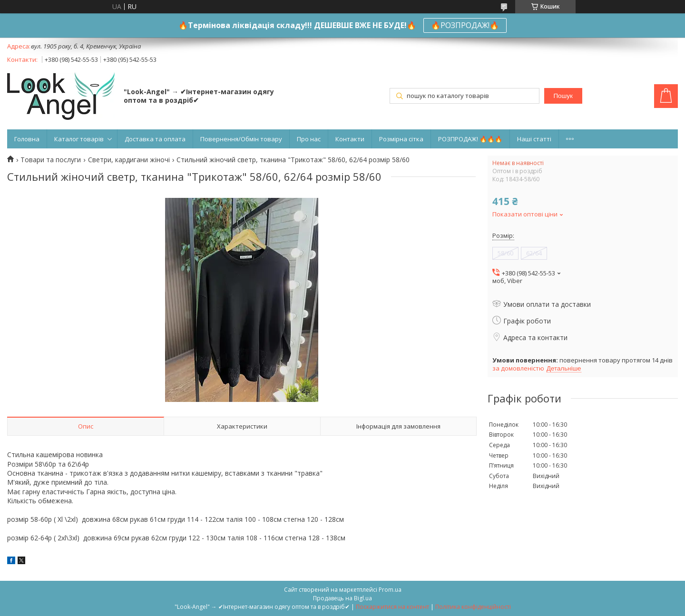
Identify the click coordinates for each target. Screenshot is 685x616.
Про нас (309, 139)
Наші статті (534, 139)
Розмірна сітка (401, 139)
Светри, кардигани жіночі (129, 160)
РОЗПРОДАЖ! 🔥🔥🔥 (470, 139)
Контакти (350, 139)
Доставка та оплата (155, 139)
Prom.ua (390, 590)
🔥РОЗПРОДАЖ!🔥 (465, 25)
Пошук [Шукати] (563, 96)
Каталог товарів (79, 139)
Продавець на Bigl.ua (342, 598)
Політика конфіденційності (473, 607)
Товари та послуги (51, 160)
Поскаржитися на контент (392, 607)
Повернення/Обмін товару (241, 139)
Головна (27, 139)
